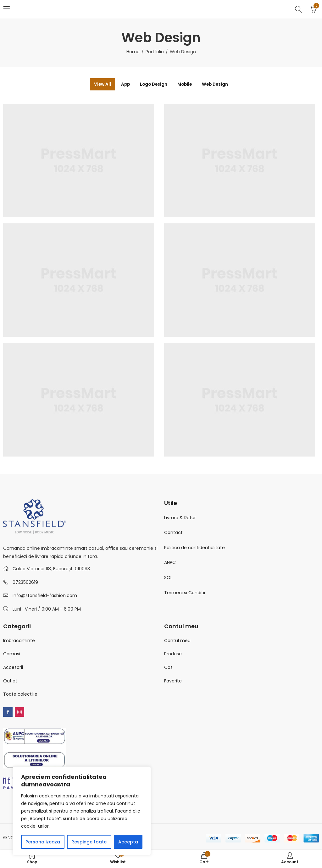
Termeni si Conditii (185, 593)
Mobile (187, 84)
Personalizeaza (43, 842)
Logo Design (153, 84)
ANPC (170, 563)
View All (97, 84)
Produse (173, 654)
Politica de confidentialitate (194, 548)
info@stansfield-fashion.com (45, 596)
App (122, 84)
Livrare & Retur (180, 518)
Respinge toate (89, 842)
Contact (173, 533)
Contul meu (177, 641)
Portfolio (155, 52)
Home (133, 52)
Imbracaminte (19, 641)
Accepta (128, 842)
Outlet (10, 681)
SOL (168, 578)
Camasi (12, 654)
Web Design (221, 84)
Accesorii (13, 668)
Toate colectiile (20, 694)
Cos (168, 668)
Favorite (173, 681)
